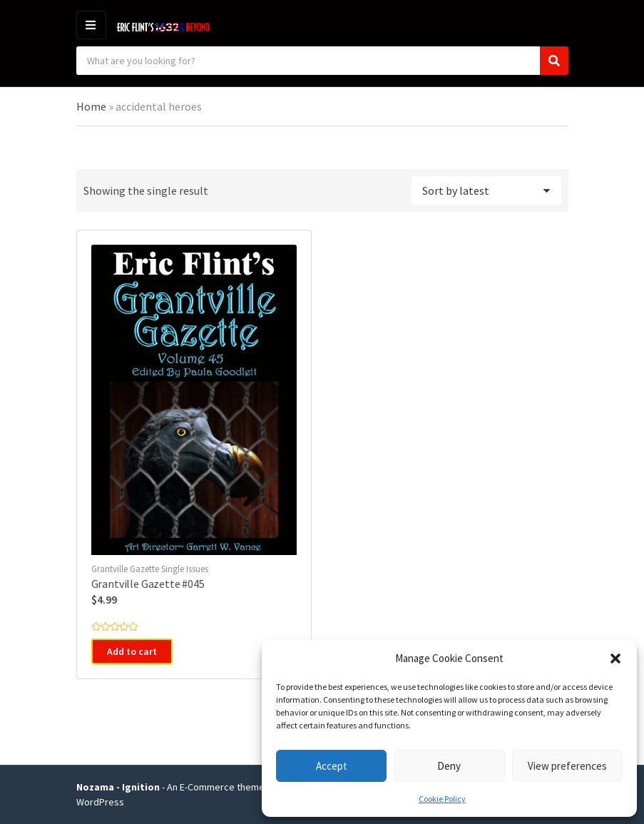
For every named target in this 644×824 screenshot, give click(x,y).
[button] (615, 658)
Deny (449, 766)
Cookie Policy (442, 799)
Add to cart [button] (132, 651)
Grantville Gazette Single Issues (150, 569)
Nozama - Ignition (118, 787)
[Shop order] (486, 190)
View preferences (567, 766)
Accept (332, 766)
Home (91, 106)
